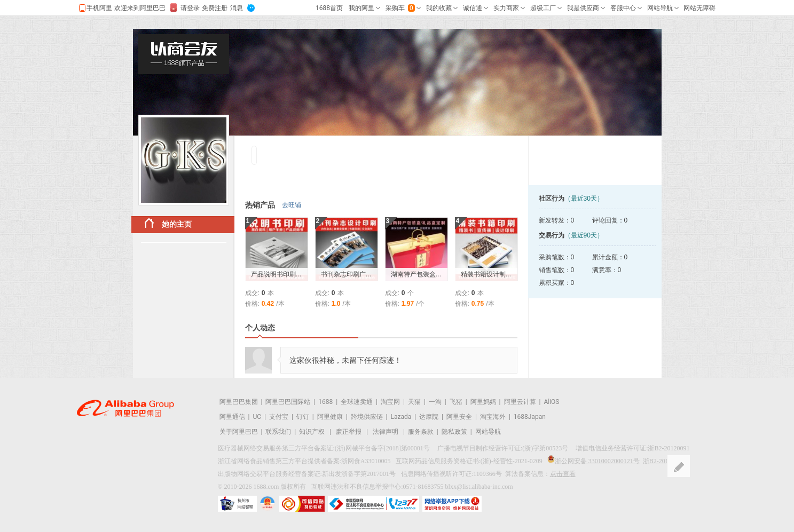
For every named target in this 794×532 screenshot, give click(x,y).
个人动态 (260, 328)
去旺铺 (292, 205)
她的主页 (168, 223)
